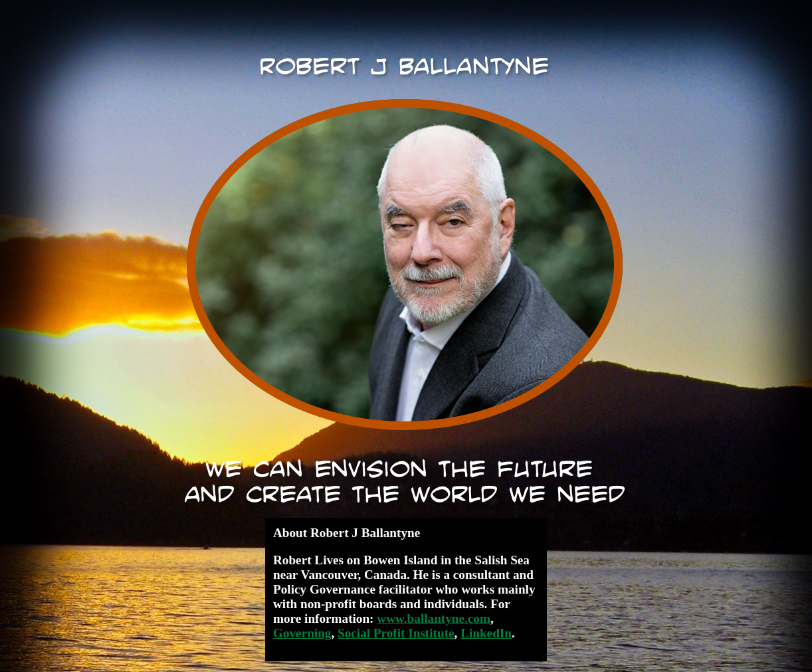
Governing (302, 633)
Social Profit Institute (396, 633)
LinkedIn (486, 633)
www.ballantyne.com (434, 618)
